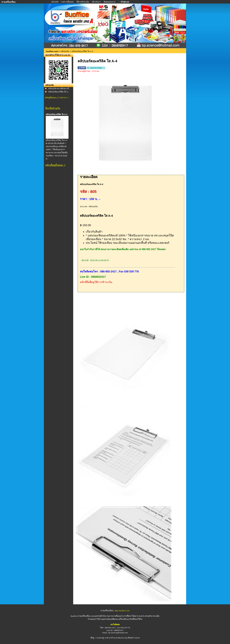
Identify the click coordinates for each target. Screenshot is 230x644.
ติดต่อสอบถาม (110, 2)
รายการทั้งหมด (67, 2)
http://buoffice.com (122, 611)
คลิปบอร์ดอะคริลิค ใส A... (59, 92)
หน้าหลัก (55, 2)
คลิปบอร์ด (65, 51)
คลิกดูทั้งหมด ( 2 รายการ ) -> (57, 98)
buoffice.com (52, 51)
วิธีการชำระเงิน (83, 2)
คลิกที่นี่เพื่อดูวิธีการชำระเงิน (96, 282)
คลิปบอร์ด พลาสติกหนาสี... (59, 89)
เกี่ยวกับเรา (96, 2)
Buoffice (74, 616)
